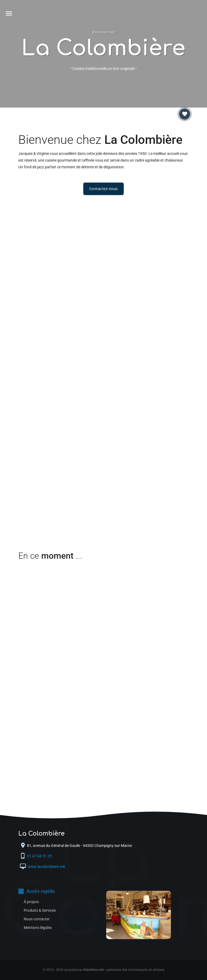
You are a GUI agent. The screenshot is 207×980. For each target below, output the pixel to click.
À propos (31, 902)
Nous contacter (37, 919)
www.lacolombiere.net (46, 867)
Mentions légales (38, 928)
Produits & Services (40, 910)
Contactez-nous (103, 189)
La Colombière (103, 49)
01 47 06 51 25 (40, 856)
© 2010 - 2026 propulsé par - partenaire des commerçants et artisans (104, 970)
